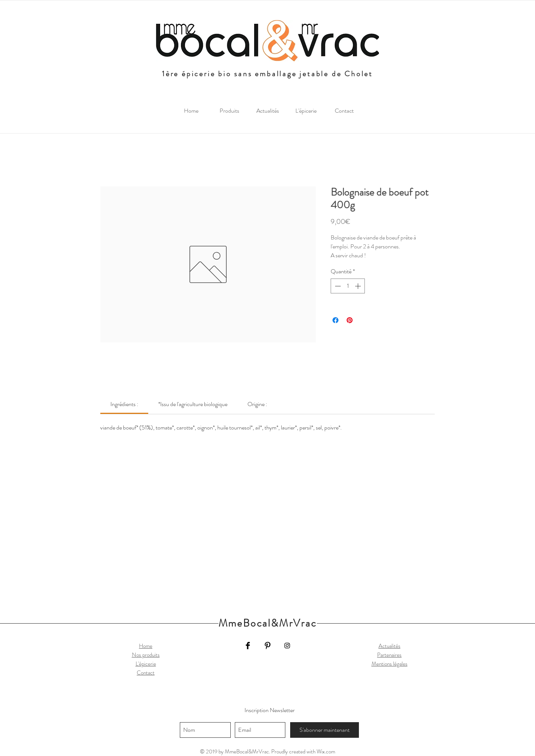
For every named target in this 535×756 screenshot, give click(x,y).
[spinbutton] (348, 286)
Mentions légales (390, 664)
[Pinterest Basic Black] (267, 646)
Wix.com (326, 752)
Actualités (390, 646)
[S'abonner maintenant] (325, 730)
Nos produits (146, 655)
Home (146, 646)
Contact (146, 673)
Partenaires (389, 655)
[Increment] (359, 286)
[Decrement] (337, 286)
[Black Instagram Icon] (287, 646)
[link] (124, 404)
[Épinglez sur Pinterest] (350, 320)
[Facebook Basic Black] (248, 646)
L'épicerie (146, 664)
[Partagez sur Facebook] (335, 320)
